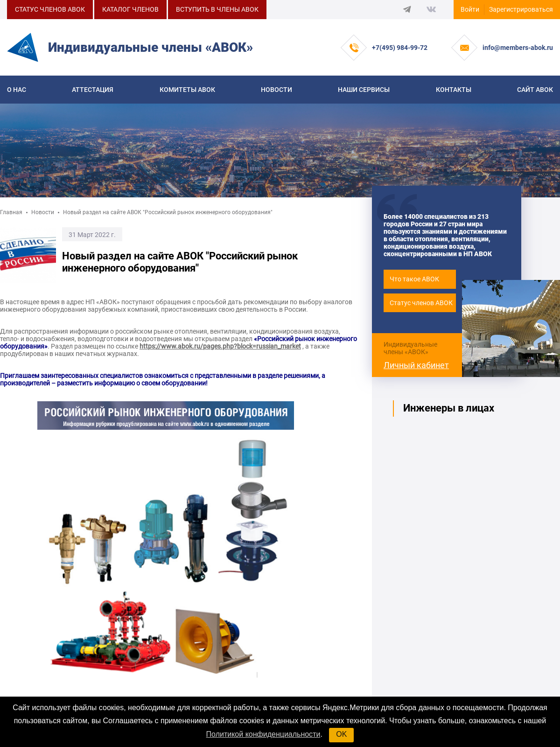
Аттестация (93, 90)
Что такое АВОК (414, 279)
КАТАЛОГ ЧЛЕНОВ (130, 9)
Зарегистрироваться (521, 9)
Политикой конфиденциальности (263, 734)
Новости (276, 90)
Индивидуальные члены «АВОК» (410, 348)
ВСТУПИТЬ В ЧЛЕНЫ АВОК (217, 9)
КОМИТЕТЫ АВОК (187, 90)
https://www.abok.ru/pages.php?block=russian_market (220, 346)
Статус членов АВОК (421, 303)
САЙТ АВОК (535, 90)
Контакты (454, 90)
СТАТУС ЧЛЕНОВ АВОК (50, 9)
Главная (11, 212)
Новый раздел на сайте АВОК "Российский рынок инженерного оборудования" (168, 212)
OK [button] (341, 734)
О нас (17, 90)
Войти (470, 9)
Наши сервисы (364, 90)
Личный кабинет (416, 365)
